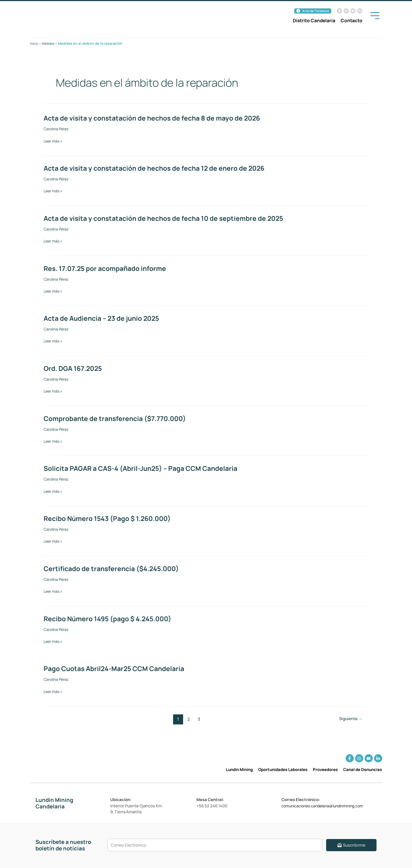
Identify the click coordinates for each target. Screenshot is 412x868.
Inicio (34, 43)
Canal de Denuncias (363, 770)
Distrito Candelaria (314, 21)
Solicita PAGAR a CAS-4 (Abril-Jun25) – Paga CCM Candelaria (145, 468)
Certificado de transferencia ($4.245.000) (115, 568)
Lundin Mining (239, 770)
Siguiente (350, 719)
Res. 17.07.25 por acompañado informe (108, 268)
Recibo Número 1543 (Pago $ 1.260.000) (111, 518)
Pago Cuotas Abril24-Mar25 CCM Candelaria (118, 668)
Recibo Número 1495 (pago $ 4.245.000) (111, 618)
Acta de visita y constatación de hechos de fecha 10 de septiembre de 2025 (170, 218)
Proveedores (325, 770)
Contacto (352, 21)
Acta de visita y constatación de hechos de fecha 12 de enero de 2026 (160, 168)
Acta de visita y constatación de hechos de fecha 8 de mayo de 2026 (158, 118)
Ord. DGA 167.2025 (74, 368)
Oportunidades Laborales (283, 770)
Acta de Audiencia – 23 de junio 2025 (105, 318)
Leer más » (54, 141)
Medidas (49, 43)
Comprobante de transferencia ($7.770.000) (119, 418)
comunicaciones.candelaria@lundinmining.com (326, 806)
